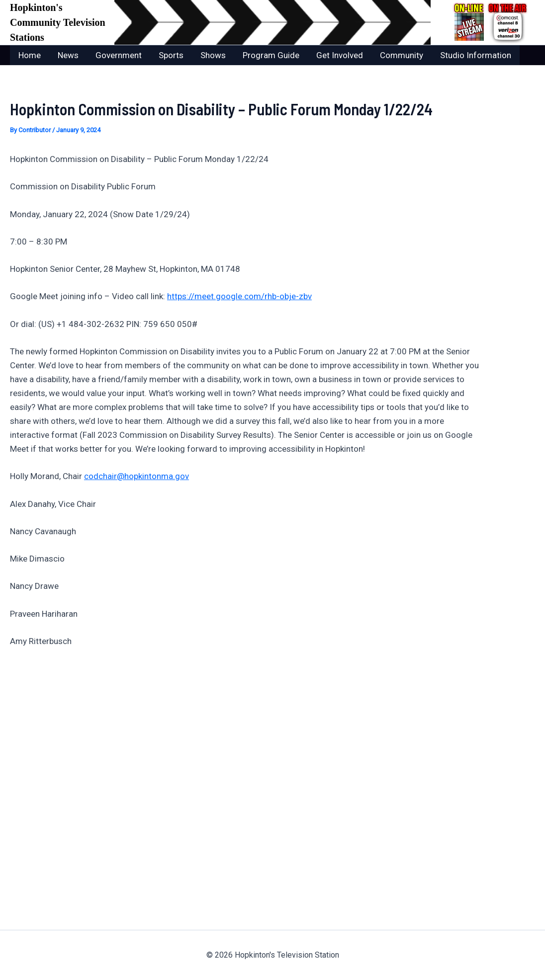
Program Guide (271, 55)
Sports (171, 55)
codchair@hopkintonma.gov (136, 476)
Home (30, 55)
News (68, 55)
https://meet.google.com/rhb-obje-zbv (239, 296)
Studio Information (476, 55)
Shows (213, 55)
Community (402, 55)
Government (119, 55)
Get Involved (340, 55)
